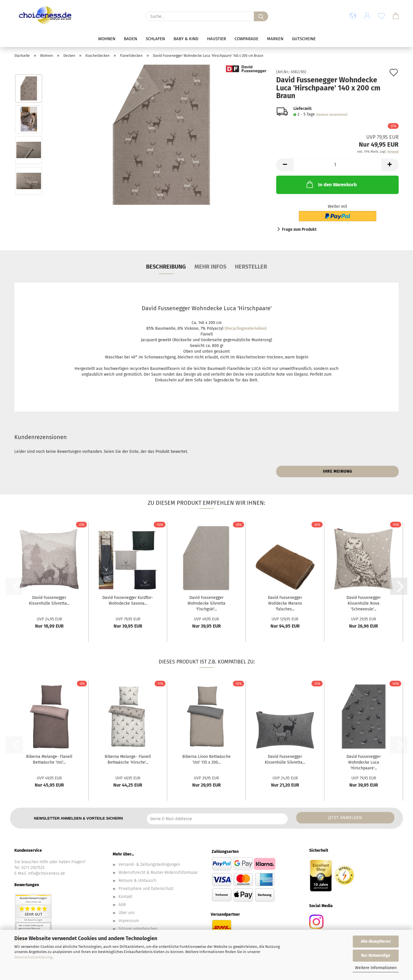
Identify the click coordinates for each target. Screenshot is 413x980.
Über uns (127, 913)
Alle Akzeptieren (376, 941)
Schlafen (155, 39)
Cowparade (247, 39)
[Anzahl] (337, 165)
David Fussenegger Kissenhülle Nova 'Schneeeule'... (364, 603)
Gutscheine (304, 39)
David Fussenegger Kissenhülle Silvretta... (49, 600)
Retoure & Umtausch (137, 881)
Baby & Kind (186, 39)
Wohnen (107, 39)
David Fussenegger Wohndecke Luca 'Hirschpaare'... (364, 762)
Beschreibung (166, 267)
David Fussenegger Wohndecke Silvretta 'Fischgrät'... (206, 603)
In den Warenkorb (331, 184)
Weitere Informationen (376, 968)
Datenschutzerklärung (33, 957)
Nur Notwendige (376, 955)
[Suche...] (261, 16)
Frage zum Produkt (299, 229)
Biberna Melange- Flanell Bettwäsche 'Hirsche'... (128, 759)
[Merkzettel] (381, 16)
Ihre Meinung (338, 471)
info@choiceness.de (46, 873)
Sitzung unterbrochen (138, 929)
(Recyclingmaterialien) (246, 328)
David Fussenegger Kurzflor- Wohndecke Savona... (128, 600)
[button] (353, 16)
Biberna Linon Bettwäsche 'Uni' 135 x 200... (206, 759)
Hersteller (251, 267)
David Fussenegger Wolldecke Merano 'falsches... (285, 603)
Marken (275, 39)
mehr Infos (210, 267)
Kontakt (125, 897)
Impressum (129, 921)
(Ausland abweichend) (332, 115)
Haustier (217, 39)
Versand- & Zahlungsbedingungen (149, 864)
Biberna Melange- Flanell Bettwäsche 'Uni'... (49, 759)
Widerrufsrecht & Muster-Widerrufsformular (158, 873)
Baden (130, 39)
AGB (122, 905)
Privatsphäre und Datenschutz (146, 889)
